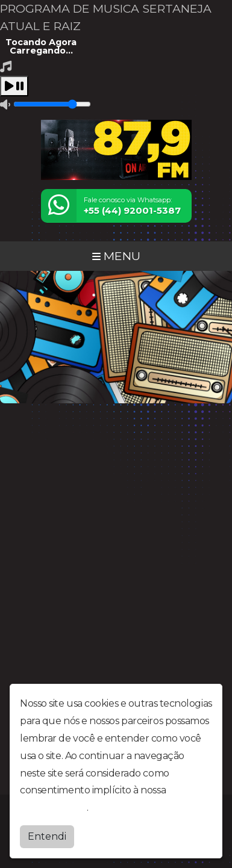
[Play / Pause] (14, 86)
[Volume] (52, 104)
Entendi (47, 836)
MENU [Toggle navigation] (116, 256)
